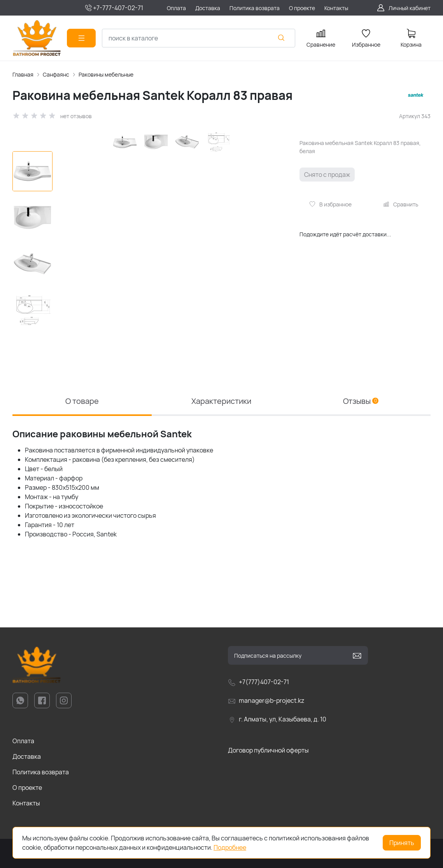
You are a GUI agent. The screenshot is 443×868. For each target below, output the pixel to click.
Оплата (23, 741)
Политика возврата (41, 772)
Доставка (27, 756)
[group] (174, 242)
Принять (402, 843)
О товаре (82, 401)
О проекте (27, 788)
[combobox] (199, 38)
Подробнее (230, 847)
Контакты (26, 803)
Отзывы (361, 401)
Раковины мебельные (106, 74)
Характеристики (221, 401)
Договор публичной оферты (268, 750)
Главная (23, 74)
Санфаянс (56, 74)
